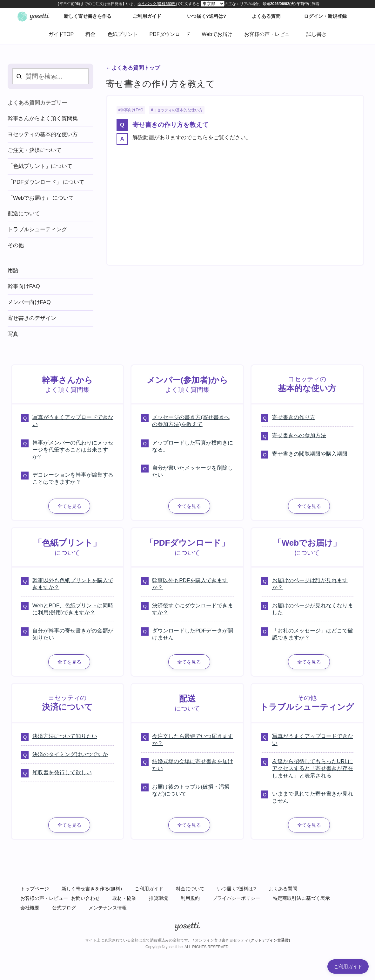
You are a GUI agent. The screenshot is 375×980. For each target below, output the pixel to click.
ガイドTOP (61, 34)
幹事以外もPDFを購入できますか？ (190, 584)
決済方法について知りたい (65, 736)
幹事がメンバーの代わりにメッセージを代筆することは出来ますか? (73, 450)
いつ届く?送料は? (237, 889)
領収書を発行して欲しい (62, 773)
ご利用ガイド (149, 889)
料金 (90, 34)
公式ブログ (64, 908)
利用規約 (190, 898)
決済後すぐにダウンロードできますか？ (193, 609)
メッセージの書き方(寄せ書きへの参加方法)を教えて (191, 421)
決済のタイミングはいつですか (70, 754)
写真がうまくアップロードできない (73, 421)
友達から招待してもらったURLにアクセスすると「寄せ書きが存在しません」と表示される (313, 768)
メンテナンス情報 (108, 908)
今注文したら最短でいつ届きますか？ (193, 740)
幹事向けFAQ (132, 110)
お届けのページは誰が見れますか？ (310, 584)
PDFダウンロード (170, 34)
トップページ (35, 889)
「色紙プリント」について (40, 166)
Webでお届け (217, 34)
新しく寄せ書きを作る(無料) (92, 889)
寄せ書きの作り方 (294, 417)
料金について (190, 889)
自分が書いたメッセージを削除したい (193, 471)
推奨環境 (158, 898)
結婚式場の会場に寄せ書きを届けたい (193, 765)
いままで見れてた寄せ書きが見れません (313, 797)
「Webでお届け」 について (41, 198)
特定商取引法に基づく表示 (301, 898)
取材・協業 (124, 898)
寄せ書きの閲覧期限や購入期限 (310, 454)
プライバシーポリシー (236, 898)
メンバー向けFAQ (29, 302)
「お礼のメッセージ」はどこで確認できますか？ (313, 634)
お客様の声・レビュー (270, 34)
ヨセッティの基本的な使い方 (178, 110)
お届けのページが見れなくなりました (313, 609)
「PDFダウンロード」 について (46, 182)
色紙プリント (123, 34)
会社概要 (30, 908)
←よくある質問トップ (133, 68)
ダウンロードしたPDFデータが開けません (193, 634)
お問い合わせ (85, 898)
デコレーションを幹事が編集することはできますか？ (73, 478)
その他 (16, 245)
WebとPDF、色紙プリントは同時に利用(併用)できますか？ (73, 609)
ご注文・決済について (35, 150)
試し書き (317, 34)
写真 (13, 334)
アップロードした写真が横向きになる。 (193, 446)
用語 (13, 270)
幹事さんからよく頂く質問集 (43, 118)
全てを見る (69, 506)
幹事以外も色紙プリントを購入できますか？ (73, 584)
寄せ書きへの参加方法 (299, 435)
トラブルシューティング (37, 229)
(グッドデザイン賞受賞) (270, 940)
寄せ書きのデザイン (32, 318)
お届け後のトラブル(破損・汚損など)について (191, 790)
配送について (24, 214)
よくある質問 (283, 889)
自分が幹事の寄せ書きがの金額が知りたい (73, 634)
